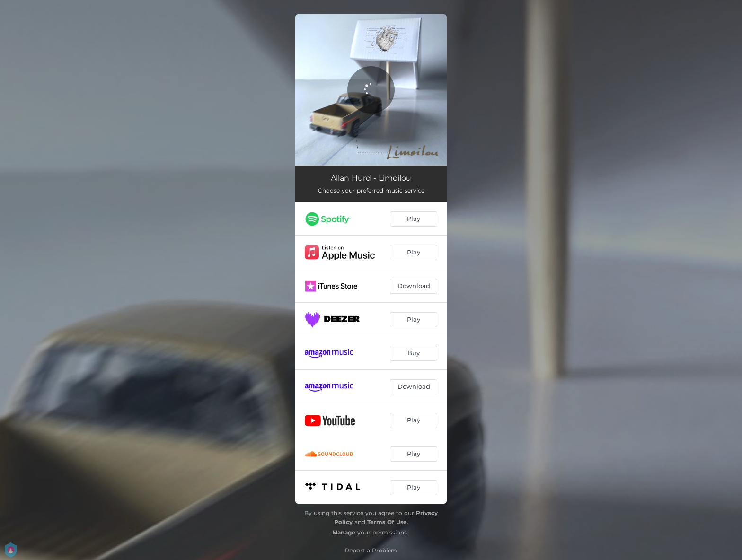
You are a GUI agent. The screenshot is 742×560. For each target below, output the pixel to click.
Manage (344, 532)
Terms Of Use (387, 522)
